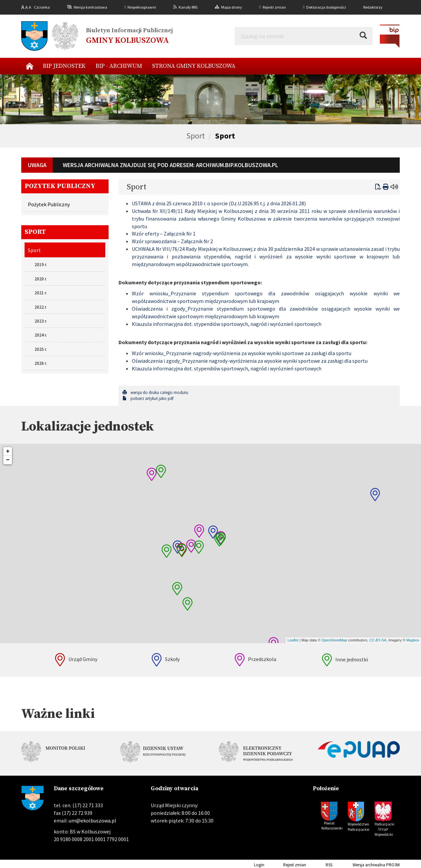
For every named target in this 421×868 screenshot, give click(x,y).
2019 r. (41, 265)
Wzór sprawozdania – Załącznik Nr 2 (172, 241)
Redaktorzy (373, 7)
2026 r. (41, 363)
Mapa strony (232, 7)
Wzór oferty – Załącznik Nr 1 (164, 234)
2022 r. (41, 307)
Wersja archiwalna (359, 865)
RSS (320, 865)
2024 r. (41, 335)
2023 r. (41, 321)
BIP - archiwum (119, 66)
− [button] (8, 460)
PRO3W (393, 865)
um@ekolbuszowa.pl (92, 820)
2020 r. (41, 279)
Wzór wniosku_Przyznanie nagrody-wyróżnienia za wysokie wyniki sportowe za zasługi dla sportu (242, 353)
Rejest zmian (286, 865)
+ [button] (8, 451)
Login (249, 865)
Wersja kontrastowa (90, 7)
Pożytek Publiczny (49, 204)
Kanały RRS (188, 7)
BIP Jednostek (64, 66)
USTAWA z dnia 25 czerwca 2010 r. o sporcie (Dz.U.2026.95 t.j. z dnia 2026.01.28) (219, 203)
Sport (196, 136)
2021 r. (41, 293)
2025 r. (41, 349)
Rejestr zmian (274, 7)
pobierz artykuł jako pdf (148, 398)
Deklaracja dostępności (326, 7)
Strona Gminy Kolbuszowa (194, 66)
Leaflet (293, 640)
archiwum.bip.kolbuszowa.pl (237, 165)
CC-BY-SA (378, 640)
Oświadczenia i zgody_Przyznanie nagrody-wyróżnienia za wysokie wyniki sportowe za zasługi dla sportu (250, 361)
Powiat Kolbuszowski (332, 826)
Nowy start (30, 66)
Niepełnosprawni (142, 7)
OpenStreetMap (334, 640)
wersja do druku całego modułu (155, 392)
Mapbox (413, 640)
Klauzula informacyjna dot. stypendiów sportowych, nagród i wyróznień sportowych (227, 324)
